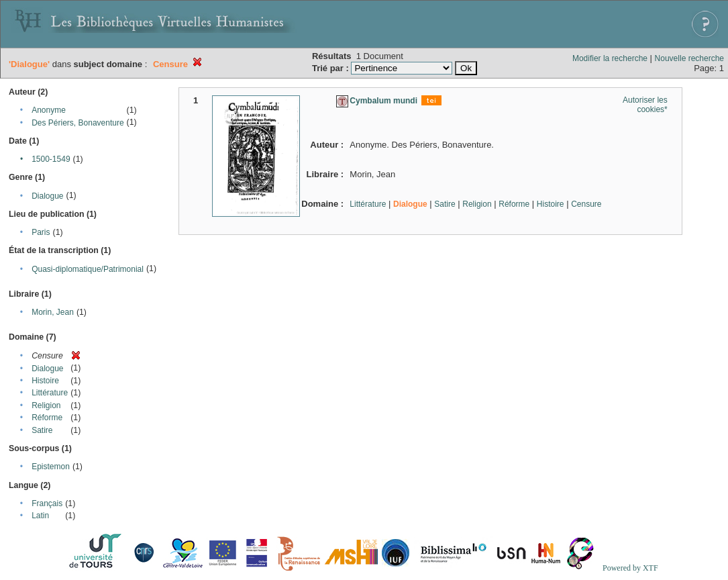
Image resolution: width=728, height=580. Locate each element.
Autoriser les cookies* (645, 105)
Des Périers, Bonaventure (77, 123)
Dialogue (47, 196)
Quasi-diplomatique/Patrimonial (88, 269)
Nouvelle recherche (689, 58)
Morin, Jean (53, 312)
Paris (41, 232)
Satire (42, 430)
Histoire (45, 381)
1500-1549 (51, 159)
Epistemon (51, 467)
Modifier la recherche (610, 58)
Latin (40, 516)
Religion (46, 405)
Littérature (50, 393)
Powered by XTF (630, 568)
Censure (586, 204)
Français (47, 503)
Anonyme (49, 110)
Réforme (47, 418)
